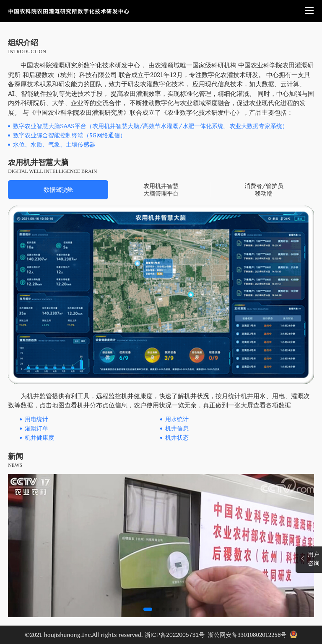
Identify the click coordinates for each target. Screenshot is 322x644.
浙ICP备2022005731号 (175, 635)
